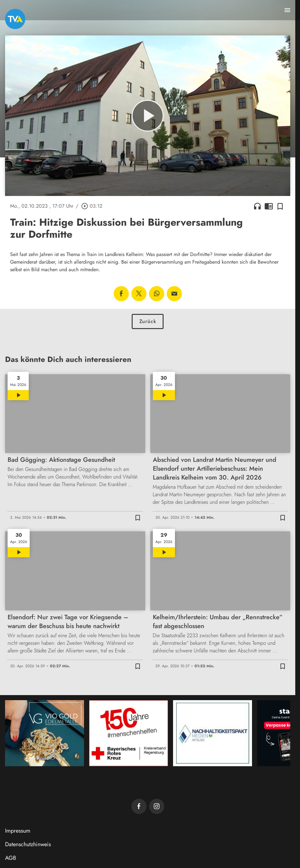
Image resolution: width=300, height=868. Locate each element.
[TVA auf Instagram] (157, 806)
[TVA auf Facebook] (139, 806)
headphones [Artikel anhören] (257, 206)
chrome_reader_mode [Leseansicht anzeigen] (269, 206)
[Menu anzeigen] (287, 10)
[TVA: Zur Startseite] (15, 19)
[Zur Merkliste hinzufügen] (280, 206)
